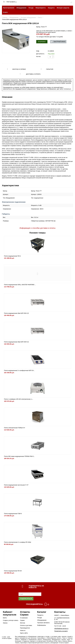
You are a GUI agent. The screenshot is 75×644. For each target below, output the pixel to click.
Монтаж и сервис (19, 69)
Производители (25, 628)
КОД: (38, 51)
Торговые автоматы (43, 623)
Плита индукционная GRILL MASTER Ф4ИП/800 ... (20, 285)
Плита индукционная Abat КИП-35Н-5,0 (16, 342)
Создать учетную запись (11, 620)
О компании (24, 618)
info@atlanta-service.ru (61, 629)
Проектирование (9, 8)
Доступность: (40, 54)
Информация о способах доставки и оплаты (37, 228)
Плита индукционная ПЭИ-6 (13, 514)
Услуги (5, 12)
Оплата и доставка (26, 625)
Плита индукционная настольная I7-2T (16, 485)
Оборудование (21, 8)
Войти (5, 618)
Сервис (22, 620)
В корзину (42, 42)
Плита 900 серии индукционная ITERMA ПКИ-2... (19, 456)
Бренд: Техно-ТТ (41, 27)
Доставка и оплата (33, 74)
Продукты (51, 8)
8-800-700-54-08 (59, 622)
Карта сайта (24, 633)
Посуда (31, 8)
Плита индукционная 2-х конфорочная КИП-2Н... (19, 370)
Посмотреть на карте (61, 631)
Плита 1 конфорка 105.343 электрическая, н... (19, 399)
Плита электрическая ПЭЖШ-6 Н (14, 428)
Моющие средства (63, 8)
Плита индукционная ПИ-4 (12, 256)
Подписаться (26, 599)
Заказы (5, 623)
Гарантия (50, 69)
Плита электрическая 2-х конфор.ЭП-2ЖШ (17, 542)
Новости (23, 630)
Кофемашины (42, 625)
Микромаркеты (41, 8)
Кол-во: (39, 56)
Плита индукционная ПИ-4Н (13, 571)
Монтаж (23, 623)
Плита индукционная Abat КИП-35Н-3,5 (16, 313)
